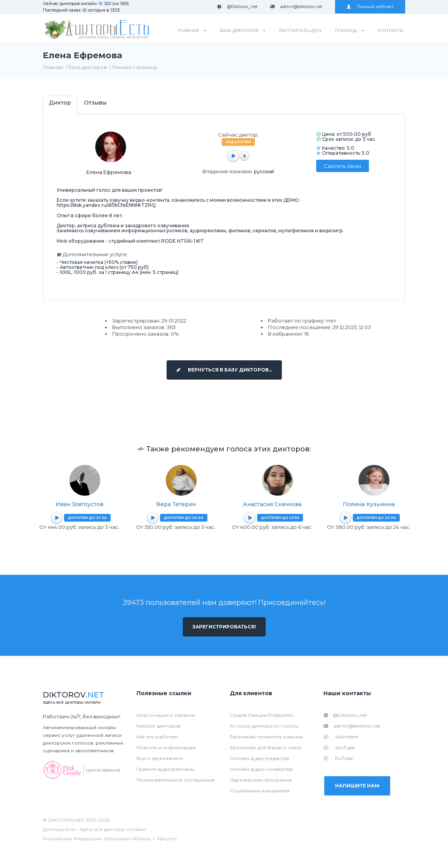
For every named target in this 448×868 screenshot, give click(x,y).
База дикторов (239, 30)
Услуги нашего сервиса (166, 715)
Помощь (346, 30)
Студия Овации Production (261, 715)
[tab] (60, 105)
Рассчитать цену (301, 30)
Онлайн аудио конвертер (261, 769)
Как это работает (157, 737)
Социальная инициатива (260, 791)
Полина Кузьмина (369, 504)
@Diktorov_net (237, 7)
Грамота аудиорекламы (165, 769)
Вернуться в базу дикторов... (224, 370)
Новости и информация (166, 747)
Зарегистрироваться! (224, 627)
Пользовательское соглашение (176, 780)
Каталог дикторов (158, 726)
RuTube (338, 758)
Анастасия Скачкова (272, 504)
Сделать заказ (343, 166)
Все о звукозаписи (160, 758)
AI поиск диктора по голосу (264, 726)
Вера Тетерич (176, 504)
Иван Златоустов (79, 504)
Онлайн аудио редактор (260, 758)
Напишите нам (358, 786)
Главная (188, 30)
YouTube (339, 747)
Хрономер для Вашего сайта (265, 747)
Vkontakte (341, 737)
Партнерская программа (261, 780)
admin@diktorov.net (296, 7)
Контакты (391, 30)
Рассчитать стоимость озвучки (266, 737)
